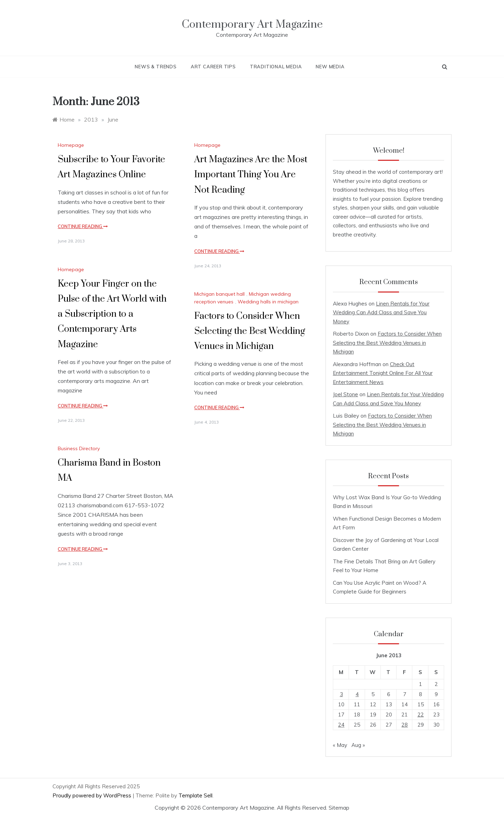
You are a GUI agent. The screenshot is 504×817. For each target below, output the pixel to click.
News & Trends (156, 67)
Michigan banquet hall (219, 294)
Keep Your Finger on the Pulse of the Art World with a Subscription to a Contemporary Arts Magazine (112, 314)
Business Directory (79, 448)
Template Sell (195, 795)
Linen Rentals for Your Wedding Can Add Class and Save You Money (381, 313)
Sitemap (339, 808)
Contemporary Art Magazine (252, 24)
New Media (330, 67)
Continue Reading (83, 226)
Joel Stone (345, 394)
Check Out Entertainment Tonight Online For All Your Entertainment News (383, 373)
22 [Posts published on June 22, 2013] (421, 715)
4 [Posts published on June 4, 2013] (357, 694)
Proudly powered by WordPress (93, 795)
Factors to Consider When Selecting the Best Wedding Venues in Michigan (250, 331)
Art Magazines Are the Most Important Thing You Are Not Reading (251, 175)
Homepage (71, 145)
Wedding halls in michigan (268, 302)
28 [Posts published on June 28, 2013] (405, 725)
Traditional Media (276, 67)
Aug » (358, 745)
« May (340, 745)
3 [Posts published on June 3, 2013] (341, 694)
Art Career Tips (213, 67)
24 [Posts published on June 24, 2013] (341, 725)
